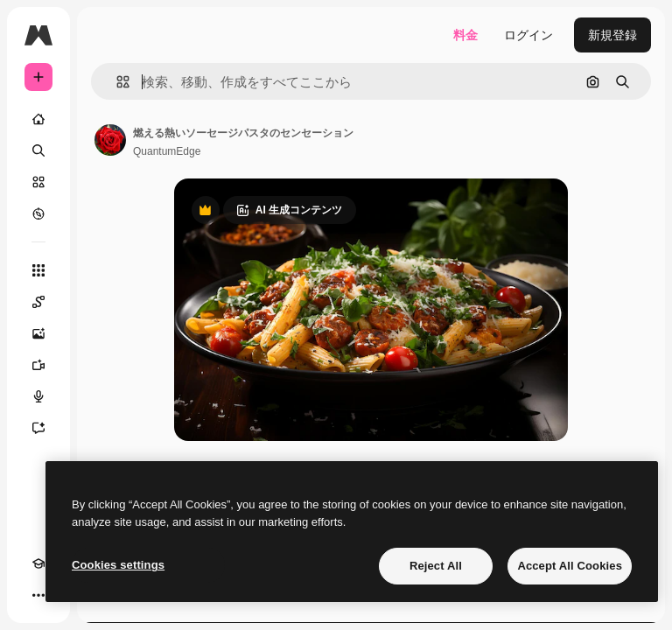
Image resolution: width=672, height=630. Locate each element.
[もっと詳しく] (38, 213)
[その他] (38, 595)
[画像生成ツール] (38, 333)
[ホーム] (38, 119)
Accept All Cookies (570, 566)
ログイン (528, 35)
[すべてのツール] (38, 270)
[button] (116, 82)
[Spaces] (38, 302)
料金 (465, 35)
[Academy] (38, 563)
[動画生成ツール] (38, 365)
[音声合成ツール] (38, 396)
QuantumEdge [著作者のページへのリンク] (167, 151)
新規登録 (612, 35)
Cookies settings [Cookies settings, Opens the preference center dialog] (118, 565)
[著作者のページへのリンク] (110, 140)
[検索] (38, 150)
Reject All (436, 566)
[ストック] (38, 182)
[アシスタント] (38, 428)
